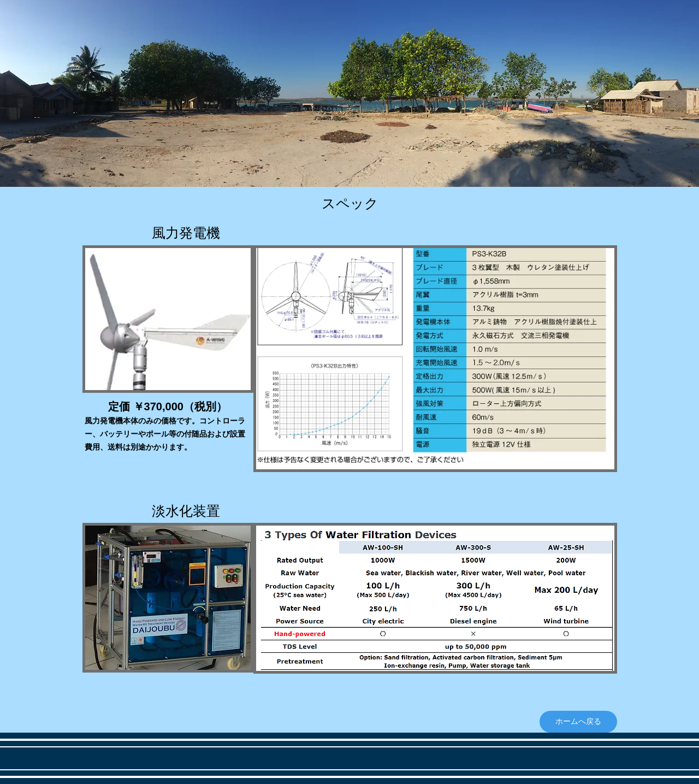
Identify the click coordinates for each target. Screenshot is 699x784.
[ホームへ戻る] (578, 722)
